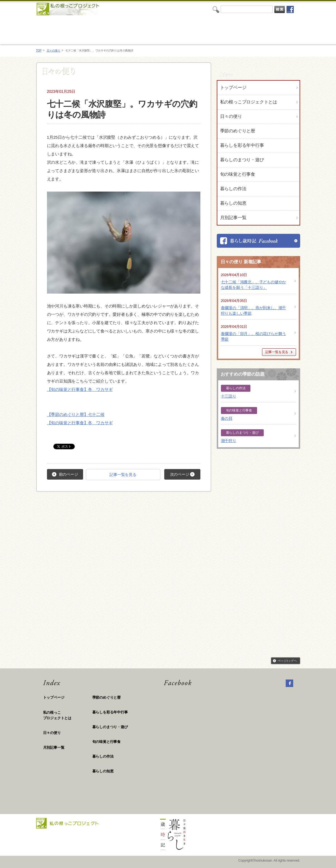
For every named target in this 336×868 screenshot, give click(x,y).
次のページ (182, 474)
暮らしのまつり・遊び (110, 727)
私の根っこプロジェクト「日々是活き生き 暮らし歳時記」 (164, 30)
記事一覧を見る (123, 475)
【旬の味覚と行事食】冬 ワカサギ (80, 389)
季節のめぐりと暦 (106, 697)
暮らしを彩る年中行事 (110, 712)
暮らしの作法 (103, 756)
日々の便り (53, 50)
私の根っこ (68, 716)
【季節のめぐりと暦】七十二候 (76, 414)
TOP (39, 50)
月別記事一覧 (233, 218)
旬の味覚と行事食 (106, 742)
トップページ (233, 87)
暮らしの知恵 (103, 771)
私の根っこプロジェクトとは (249, 102)
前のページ (65, 474)
